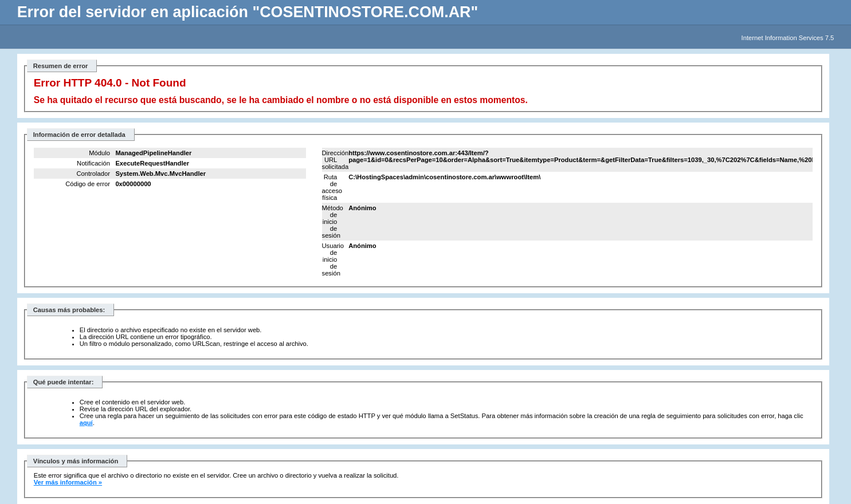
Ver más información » (68, 482)
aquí (86, 423)
